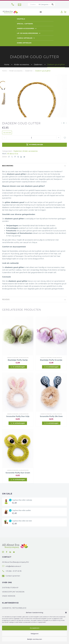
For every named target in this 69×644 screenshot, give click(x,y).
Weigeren (35, 634)
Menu (41, 12)
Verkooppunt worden (13, 600)
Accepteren (35, 628)
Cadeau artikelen (25, 38)
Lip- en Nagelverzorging (28, 33)
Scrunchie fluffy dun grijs (18, 425)
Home (4, 71)
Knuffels (21, 19)
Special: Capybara (25, 24)
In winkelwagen (34, 153)
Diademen (29, 71)
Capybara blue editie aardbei (21, 519)
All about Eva (13, 162)
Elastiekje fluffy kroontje (51, 369)
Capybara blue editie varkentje (22, 509)
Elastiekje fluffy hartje (18, 369)
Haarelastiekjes (24, 366)
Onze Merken (9, 605)
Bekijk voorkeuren (35, 639)
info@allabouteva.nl (13, 575)
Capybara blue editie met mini (22, 529)
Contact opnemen (13, 584)
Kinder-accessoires (26, 28)
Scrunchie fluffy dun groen (18, 481)
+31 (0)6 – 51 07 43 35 (14, 580)
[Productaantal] (31, 146)
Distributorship (10, 596)
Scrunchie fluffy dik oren (51, 425)
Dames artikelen (24, 43)
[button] (66, 613)
